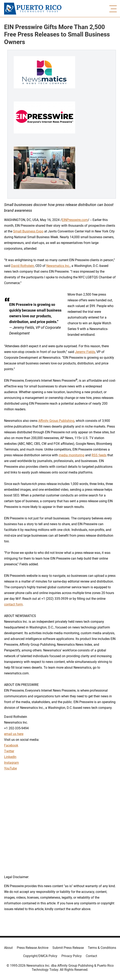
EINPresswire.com (75, 220)
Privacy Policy (72, 956)
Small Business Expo (28, 231)
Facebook (11, 745)
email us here (14, 734)
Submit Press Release (68, 948)
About (8, 948)
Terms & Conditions (102, 948)
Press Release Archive (33, 948)
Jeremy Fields (85, 352)
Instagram (11, 763)
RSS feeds (99, 455)
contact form (13, 604)
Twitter (9, 751)
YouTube (10, 768)
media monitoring (72, 455)
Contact (91, 956)
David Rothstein (23, 266)
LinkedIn (10, 757)
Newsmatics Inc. (58, 266)
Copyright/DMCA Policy (40, 956)
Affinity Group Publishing (56, 421)
